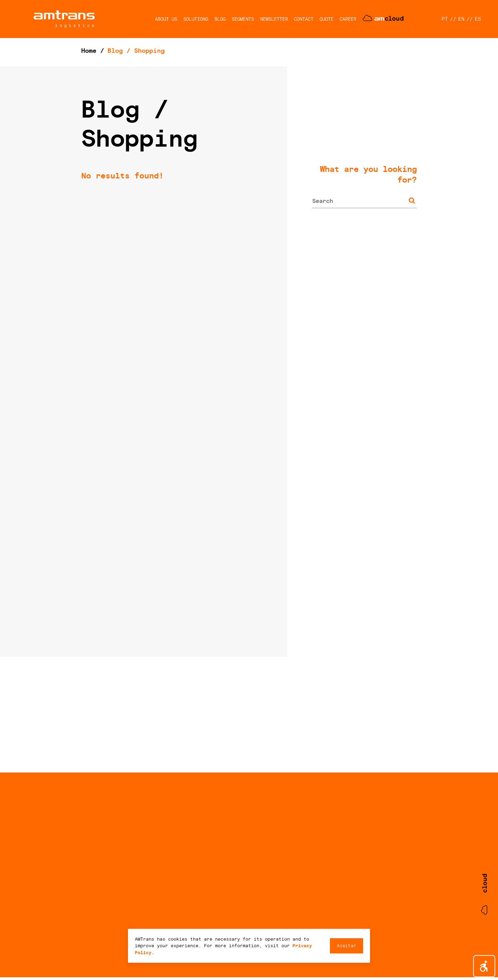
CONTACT (304, 19)
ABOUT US (166, 19)
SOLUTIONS (196, 19)
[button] (484, 966)
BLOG (220, 19)
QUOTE (326, 19)
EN (461, 19)
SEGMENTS (243, 19)
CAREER (348, 19)
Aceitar (347, 946)
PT (445, 19)
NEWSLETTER (274, 19)
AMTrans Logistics (64, 19)
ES (478, 19)
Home (89, 51)
